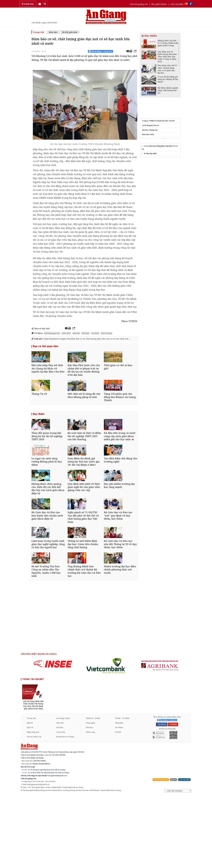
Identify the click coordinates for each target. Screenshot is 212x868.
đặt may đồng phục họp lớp (161, 146)
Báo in (174, 853)
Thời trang (90, 805)
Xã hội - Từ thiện (122, 791)
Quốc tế (30, 800)
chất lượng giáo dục (52, 333)
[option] (53, 737)
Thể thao (89, 800)
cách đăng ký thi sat (151, 125)
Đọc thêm (39, 433)
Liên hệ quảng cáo (139, 4)
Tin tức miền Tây (34, 810)
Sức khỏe (119, 800)
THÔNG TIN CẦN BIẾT (33, 752)
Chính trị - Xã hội (93, 791)
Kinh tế (30, 796)
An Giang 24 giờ (63, 791)
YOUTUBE (173, 797)
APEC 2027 (66, 333)
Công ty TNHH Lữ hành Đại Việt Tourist (159, 121)
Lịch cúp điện (177, 4)
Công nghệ (90, 796)
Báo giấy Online (159, 4)
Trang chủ (39, 32)
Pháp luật (119, 796)
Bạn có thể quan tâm (45, 347)
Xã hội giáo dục (70, 32)
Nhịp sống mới (33, 805)
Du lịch (118, 805)
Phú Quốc (86, 333)
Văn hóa (60, 800)
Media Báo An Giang (65, 810)
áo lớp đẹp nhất (150, 153)
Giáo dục (53, 32)
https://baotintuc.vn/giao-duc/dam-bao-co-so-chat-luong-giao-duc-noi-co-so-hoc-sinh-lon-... (83, 339)
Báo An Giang (106, 333)
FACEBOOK (162, 797)
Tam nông (61, 805)
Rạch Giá (76, 333)
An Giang (95, 333)
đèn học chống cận (150, 130)
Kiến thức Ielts (148, 134)
